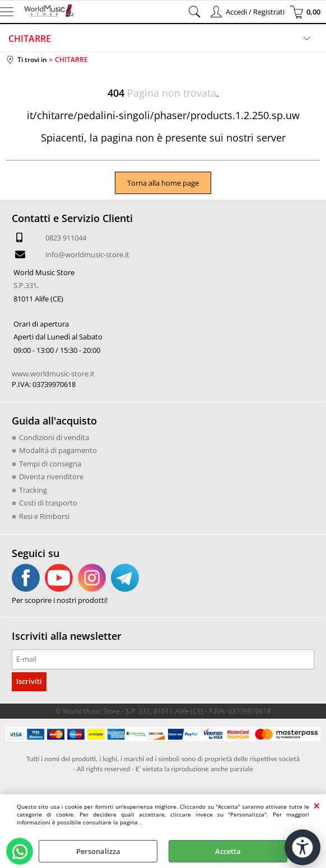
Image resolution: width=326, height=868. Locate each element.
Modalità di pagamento (58, 450)
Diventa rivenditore (51, 477)
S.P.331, (26, 285)
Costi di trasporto (48, 503)
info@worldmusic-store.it (87, 254)
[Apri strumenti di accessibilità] (302, 847)
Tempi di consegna (50, 464)
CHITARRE (30, 39)
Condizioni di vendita (54, 437)
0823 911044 (66, 238)
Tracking (33, 490)
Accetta (228, 851)
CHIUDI (317, 805)
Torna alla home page (163, 183)
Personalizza (98, 851)
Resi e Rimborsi (44, 516)
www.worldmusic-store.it (53, 374)
